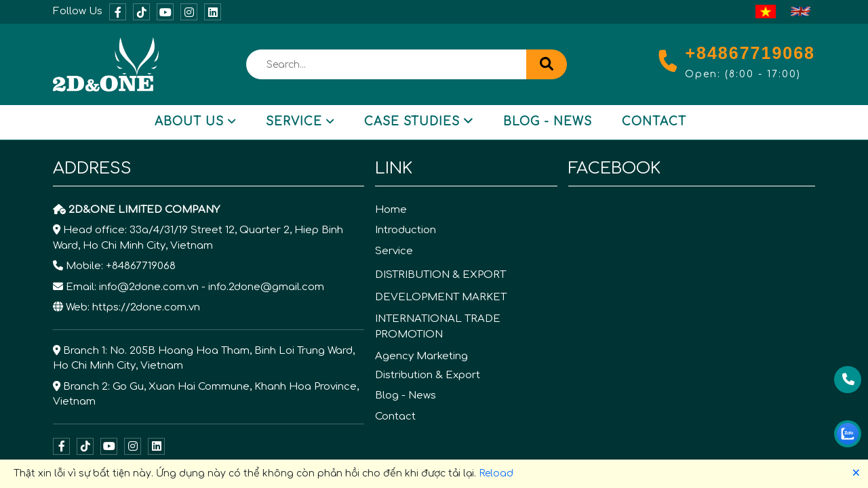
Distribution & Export (428, 375)
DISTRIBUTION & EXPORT (440, 275)
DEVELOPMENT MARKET (441, 297)
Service (300, 122)
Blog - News (548, 122)
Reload (496, 473)
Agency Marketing (421, 356)
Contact (654, 122)
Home (391, 210)
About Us (195, 122)
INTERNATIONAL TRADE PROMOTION (438, 327)
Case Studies (419, 122)
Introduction (406, 230)
